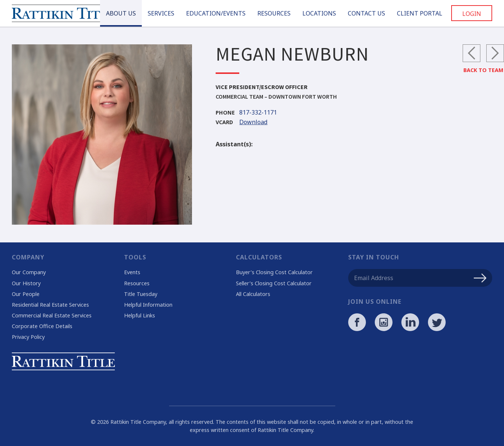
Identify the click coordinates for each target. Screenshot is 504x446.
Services (161, 13)
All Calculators (253, 294)
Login (472, 14)
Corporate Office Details (42, 326)
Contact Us (366, 13)
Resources (274, 13)
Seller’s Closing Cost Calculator (274, 283)
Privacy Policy (28, 337)
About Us (121, 13)
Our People (26, 294)
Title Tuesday (141, 294)
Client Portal (420, 13)
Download (241, 122)
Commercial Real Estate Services (52, 315)
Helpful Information (148, 305)
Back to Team (483, 70)
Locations (319, 13)
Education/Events (216, 13)
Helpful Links (140, 315)
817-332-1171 (246, 113)
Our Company (29, 272)
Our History (26, 283)
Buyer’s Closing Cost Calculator (274, 272)
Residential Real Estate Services (50, 305)
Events (132, 272)
